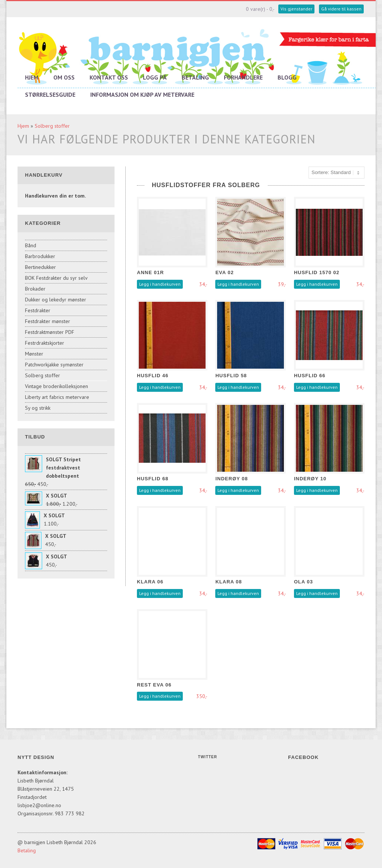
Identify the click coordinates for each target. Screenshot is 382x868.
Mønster (34, 354)
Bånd (31, 245)
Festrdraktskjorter (45, 343)
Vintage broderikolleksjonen (57, 386)
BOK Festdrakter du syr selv (56, 278)
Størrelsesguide (50, 94)
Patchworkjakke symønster (54, 365)
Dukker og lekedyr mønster (56, 300)
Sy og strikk (38, 408)
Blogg (287, 77)
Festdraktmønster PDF (50, 332)
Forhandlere (243, 77)
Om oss (64, 77)
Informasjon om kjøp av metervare (142, 94)
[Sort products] (336, 173)
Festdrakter (38, 310)
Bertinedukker (40, 267)
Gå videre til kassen (341, 9)
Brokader (35, 289)
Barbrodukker (40, 256)
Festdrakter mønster (48, 321)
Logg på (155, 77)
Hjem (32, 77)
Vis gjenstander (296, 9)
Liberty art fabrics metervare (57, 397)
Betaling (195, 77)
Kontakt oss (109, 77)
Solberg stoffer (52, 126)
